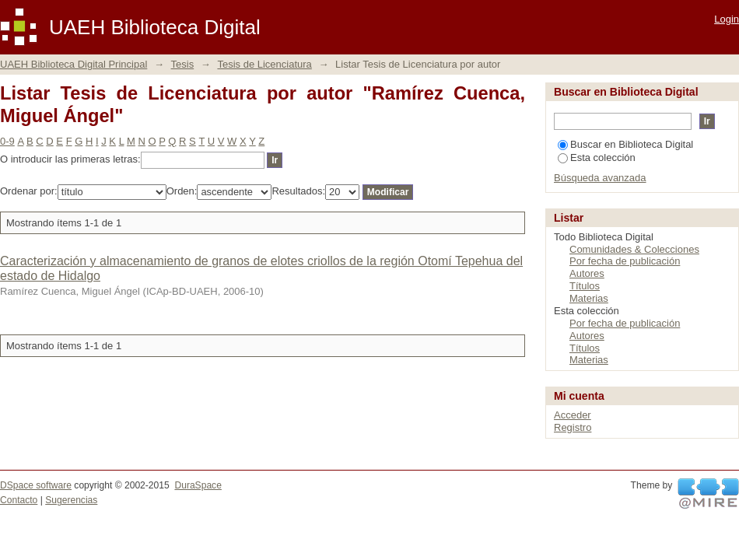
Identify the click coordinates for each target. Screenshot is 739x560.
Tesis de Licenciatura (264, 64)
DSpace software (36, 485)
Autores (587, 273)
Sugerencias (71, 500)
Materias (589, 298)
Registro (573, 427)
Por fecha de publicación (625, 261)
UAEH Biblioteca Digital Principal (74, 64)
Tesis (183, 64)
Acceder (573, 415)
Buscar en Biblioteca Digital (625, 144)
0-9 (7, 141)
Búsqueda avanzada (600, 178)
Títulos (585, 286)
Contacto (19, 500)
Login (727, 19)
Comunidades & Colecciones (634, 249)
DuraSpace (198, 485)
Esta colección (597, 157)
